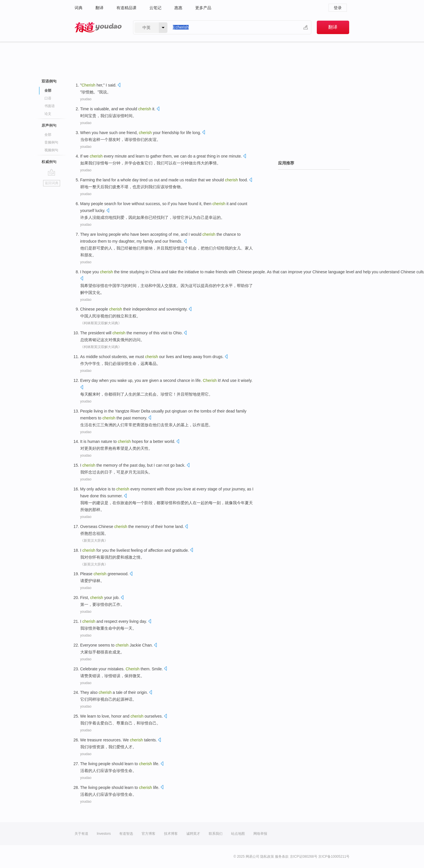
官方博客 (149, 834)
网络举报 (260, 834)
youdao (86, 99)
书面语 (50, 106)
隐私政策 (267, 857)
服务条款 (282, 857)
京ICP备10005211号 (334, 857)
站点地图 (238, 834)
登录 (338, 8)
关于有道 (81, 834)
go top (51, 172)
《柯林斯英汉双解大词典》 (101, 323)
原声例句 (49, 125)
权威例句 (49, 162)
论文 (48, 114)
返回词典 (52, 183)
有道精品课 (126, 8)
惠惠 (178, 8)
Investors (104, 834)
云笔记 (155, 8)
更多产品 (203, 8)
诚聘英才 (193, 834)
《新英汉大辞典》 (94, 541)
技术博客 (171, 834)
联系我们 (216, 834)
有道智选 (126, 834)
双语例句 (49, 81)
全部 (48, 91)
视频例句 (51, 150)
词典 (79, 8)
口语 (48, 98)
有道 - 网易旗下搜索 (98, 27)
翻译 (99, 8)
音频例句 (51, 142)
